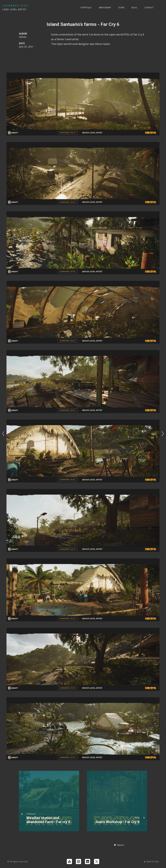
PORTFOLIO (86, 8)
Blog (134, 8)
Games (23, 37)
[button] (119, 845)
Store (121, 8)
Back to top (151, 861)
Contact (149, 8)
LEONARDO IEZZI (16, 6)
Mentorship (105, 8)
